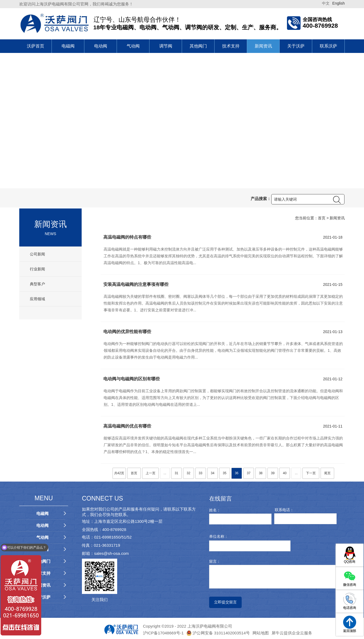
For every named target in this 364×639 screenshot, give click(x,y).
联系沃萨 (328, 46)
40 (285, 473)
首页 (134, 473)
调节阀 (166, 46)
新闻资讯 (263, 46)
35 (224, 473)
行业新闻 (37, 269)
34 (213, 473)
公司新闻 (37, 254)
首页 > (323, 218)
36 (237, 473)
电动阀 (101, 46)
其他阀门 (198, 46)
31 (176, 473)
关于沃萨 (296, 46)
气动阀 (133, 46)
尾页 (327, 473)
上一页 (151, 473)
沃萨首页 (36, 46)
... (165, 473)
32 (188, 473)
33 (201, 473)
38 (261, 473)
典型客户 (37, 284)
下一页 (311, 473)
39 (273, 473)
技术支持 (231, 46)
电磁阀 (68, 46)
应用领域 (37, 299)
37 (249, 473)
